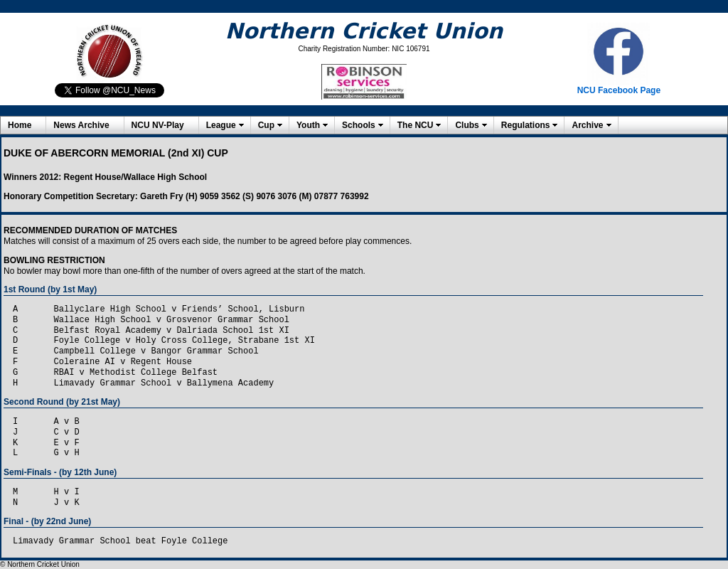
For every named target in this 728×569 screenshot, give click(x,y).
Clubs (467, 125)
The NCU (416, 125)
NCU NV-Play (158, 125)
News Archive (81, 125)
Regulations (526, 125)
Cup (266, 125)
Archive (587, 125)
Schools (359, 125)
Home (20, 125)
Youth (308, 125)
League (221, 125)
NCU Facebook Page (619, 90)
